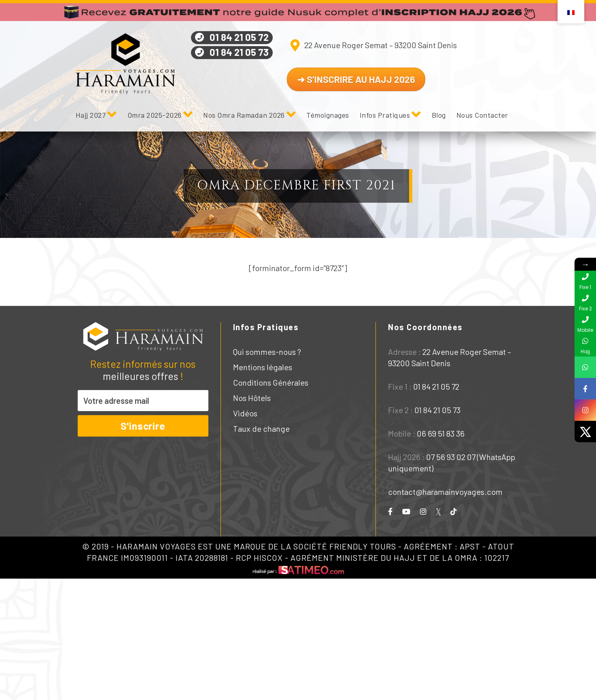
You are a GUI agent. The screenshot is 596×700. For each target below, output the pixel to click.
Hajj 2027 (91, 115)
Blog (439, 115)
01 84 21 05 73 (239, 52)
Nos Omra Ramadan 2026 (244, 115)
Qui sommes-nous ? (267, 352)
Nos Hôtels (252, 398)
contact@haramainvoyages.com (445, 492)
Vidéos (245, 413)
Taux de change (261, 428)
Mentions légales (263, 367)
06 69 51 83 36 (441, 433)
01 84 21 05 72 (239, 37)
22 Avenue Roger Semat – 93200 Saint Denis (381, 45)
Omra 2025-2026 (155, 115)
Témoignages (328, 115)
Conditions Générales (271, 382)
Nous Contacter (482, 115)
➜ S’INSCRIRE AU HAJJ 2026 (356, 79)
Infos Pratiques (385, 115)
